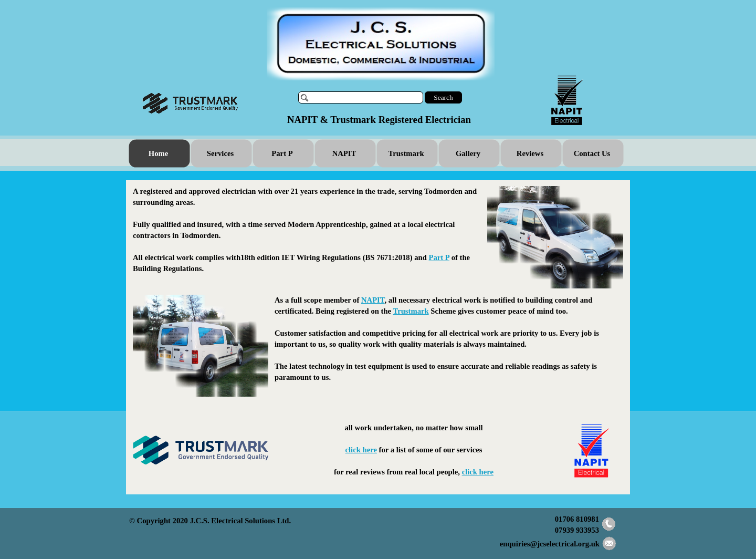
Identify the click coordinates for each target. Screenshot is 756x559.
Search (443, 97)
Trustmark (411, 311)
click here (361, 450)
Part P (439, 257)
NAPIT (373, 300)
